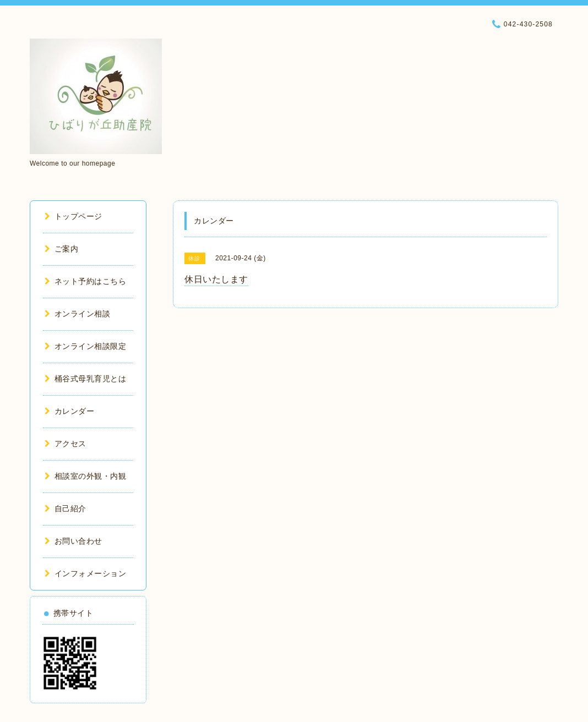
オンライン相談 (77, 314)
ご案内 (61, 249)
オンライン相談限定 (85, 346)
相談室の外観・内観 (85, 476)
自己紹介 (66, 508)
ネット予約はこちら (85, 281)
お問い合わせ (73, 541)
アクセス (66, 444)
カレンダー (69, 411)
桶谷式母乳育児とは (85, 379)
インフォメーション (85, 573)
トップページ (73, 216)
